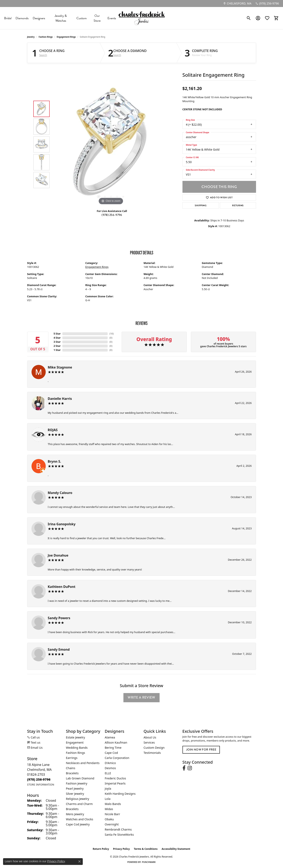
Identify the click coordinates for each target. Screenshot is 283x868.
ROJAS (53, 430)
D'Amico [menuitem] (110, 763)
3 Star (57, 342)
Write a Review (141, 697)
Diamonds (22, 18)
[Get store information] (41, 785)
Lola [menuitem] (108, 799)
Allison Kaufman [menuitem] (116, 742)
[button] (249, 18)
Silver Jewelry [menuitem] (75, 794)
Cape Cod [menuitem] (111, 753)
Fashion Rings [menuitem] (76, 753)
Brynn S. (54, 461)
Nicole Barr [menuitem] (112, 814)
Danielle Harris (60, 399)
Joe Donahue (58, 555)
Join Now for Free (201, 750)
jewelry (31, 37)
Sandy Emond (59, 649)
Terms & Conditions (146, 849)
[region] (111, 144)
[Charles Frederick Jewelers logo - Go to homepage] (142, 18)
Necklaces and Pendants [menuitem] (83, 763)
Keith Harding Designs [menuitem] (120, 794)
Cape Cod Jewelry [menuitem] (78, 824)
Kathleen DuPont (62, 587)
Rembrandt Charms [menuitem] (118, 829)
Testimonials (152, 753)
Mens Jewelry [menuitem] (75, 814)
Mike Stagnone (60, 367)
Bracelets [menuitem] (72, 773)
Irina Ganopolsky (62, 524)
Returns (238, 205)
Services (149, 742)
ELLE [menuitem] (108, 773)
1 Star (57, 350)
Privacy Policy (121, 849)
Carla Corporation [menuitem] (117, 758)
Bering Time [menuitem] (113, 748)
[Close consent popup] (79, 861)
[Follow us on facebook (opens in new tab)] (184, 768)
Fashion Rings (46, 37)
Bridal (8, 18)
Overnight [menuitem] (112, 824)
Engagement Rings (66, 37)
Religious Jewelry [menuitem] (78, 799)
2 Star (57, 346)
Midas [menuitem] (109, 809)
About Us (150, 737)
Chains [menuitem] (71, 768)
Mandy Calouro (60, 493)
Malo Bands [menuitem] (113, 804)
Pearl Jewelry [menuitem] (75, 789)
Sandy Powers (59, 618)
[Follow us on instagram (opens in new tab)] (190, 768)
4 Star (57, 338)
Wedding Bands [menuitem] (77, 748)
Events (112, 18)
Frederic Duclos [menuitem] (115, 778)
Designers (39, 18)
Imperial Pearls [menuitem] (115, 783)
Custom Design (154, 748)
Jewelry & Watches (61, 18)
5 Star (57, 334)
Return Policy (101, 849)
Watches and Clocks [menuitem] (80, 819)
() (112, 334)
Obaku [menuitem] (109, 819)
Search (43, 55)
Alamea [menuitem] (110, 737)
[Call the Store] (39, 779)
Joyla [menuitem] (108, 789)
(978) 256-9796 (112, 215)
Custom (82, 18)
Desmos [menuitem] (110, 768)
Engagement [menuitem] (75, 742)
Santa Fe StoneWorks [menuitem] (119, 835)
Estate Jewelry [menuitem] (76, 737)
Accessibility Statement (176, 849)
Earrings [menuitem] (72, 758)
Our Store (97, 18)
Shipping (201, 205)
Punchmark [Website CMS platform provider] (149, 862)
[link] (237, 3)
